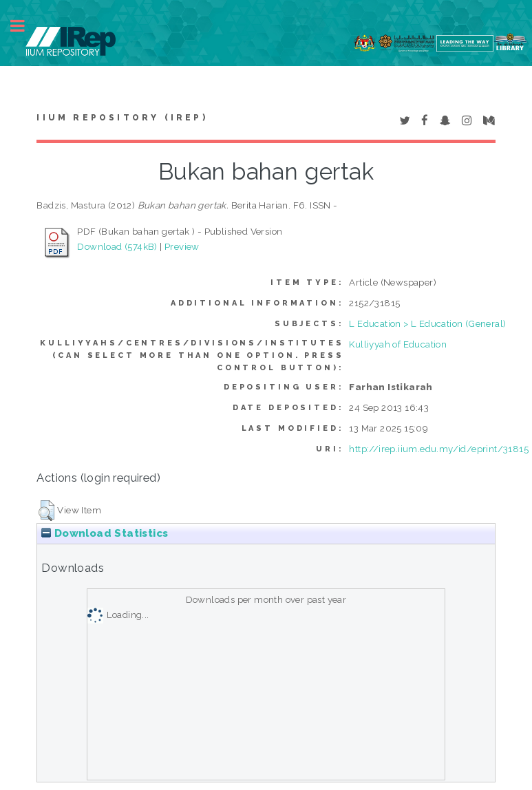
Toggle (25, 26)
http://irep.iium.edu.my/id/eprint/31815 (439, 449)
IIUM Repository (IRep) (122, 118)
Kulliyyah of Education (398, 344)
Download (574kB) (117, 246)
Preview (182, 246)
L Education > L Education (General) (427, 323)
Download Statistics (105, 533)
